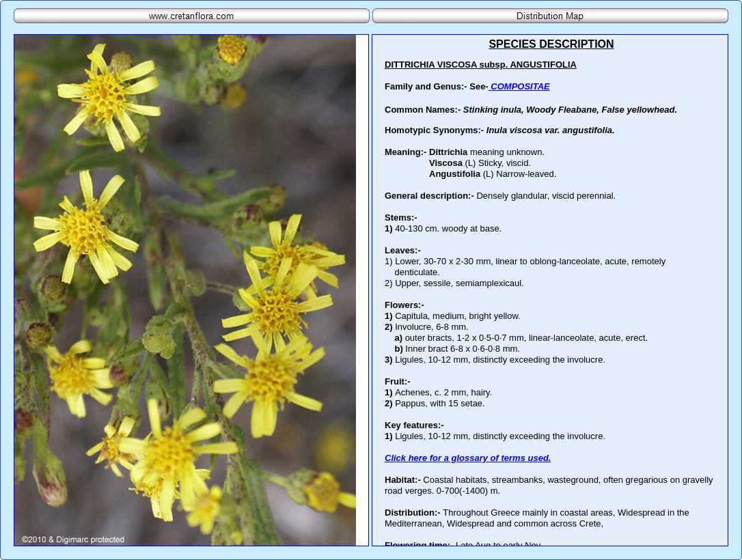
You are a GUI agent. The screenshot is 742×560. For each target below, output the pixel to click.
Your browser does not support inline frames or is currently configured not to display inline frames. (550, 290)
